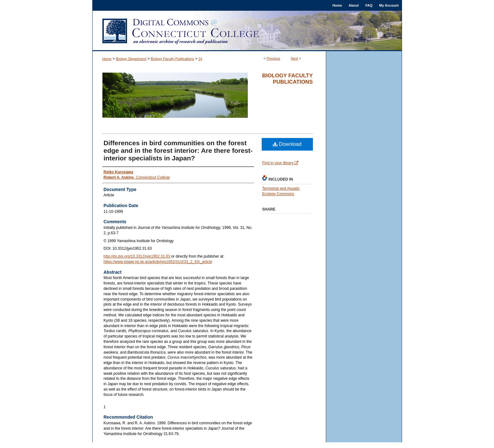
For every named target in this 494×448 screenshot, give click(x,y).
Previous (274, 58)
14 (200, 59)
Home (107, 59)
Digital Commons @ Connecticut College (247, 31)
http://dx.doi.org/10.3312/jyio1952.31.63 (137, 256)
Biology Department (131, 59)
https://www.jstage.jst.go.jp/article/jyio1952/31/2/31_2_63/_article (158, 262)
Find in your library (280, 163)
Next (294, 58)
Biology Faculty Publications (172, 59)
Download (287, 144)
